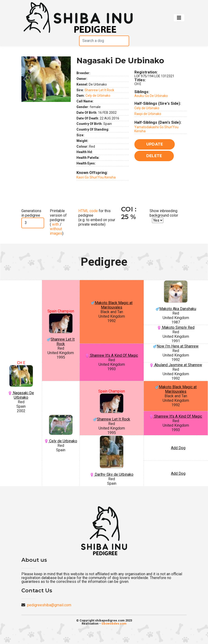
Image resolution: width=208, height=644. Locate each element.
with (55, 224)
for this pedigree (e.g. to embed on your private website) (97, 218)
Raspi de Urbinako (148, 114)
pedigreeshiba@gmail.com (49, 605)
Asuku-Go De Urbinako (151, 96)
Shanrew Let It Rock (99, 90)
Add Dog (178, 448)
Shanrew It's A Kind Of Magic (112, 355)
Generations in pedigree (31, 213)
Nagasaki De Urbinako (21, 382)
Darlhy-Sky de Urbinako (112, 456)
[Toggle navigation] (179, 18)
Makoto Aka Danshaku (176, 296)
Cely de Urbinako (98, 96)
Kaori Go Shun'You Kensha (96, 177)
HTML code (88, 211)
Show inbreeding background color (164, 213)
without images (56, 231)
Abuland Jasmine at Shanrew (176, 365)
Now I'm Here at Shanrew (176, 346)
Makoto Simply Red (176, 327)
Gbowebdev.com (114, 623)
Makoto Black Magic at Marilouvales (112, 305)
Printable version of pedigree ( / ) (58, 222)
